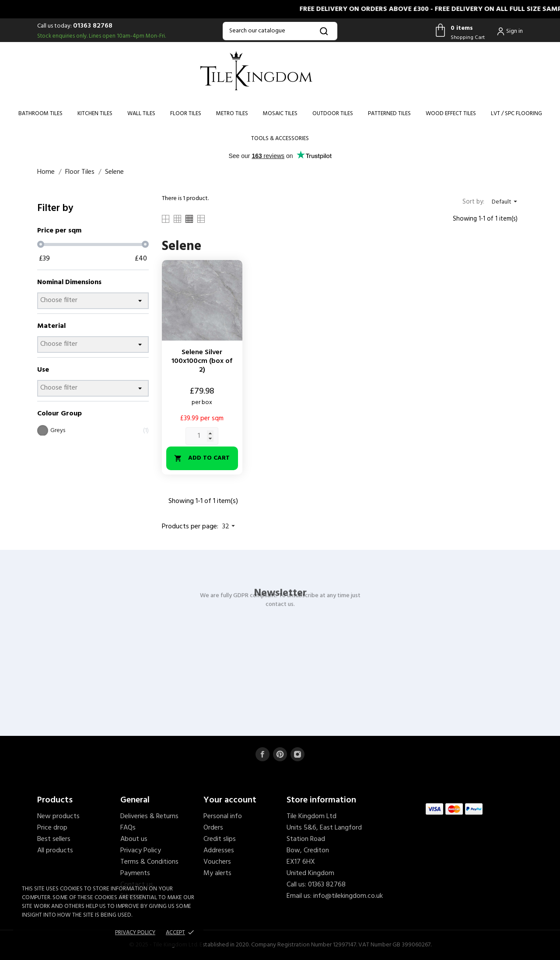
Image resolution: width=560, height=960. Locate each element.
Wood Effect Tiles (451, 114)
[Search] (280, 31)
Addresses (219, 851)
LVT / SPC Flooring (516, 114)
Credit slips (220, 839)
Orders (213, 828)
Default (506, 202)
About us (134, 839)
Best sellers (54, 839)
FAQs (128, 828)
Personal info (223, 816)
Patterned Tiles (389, 114)
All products (55, 851)
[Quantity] (202, 436)
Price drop (52, 828)
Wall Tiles (141, 114)
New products (58, 816)
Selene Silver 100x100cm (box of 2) (202, 361)
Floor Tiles (186, 114)
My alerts (217, 873)
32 (230, 527)
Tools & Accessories (280, 139)
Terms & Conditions (149, 862)
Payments (135, 873)
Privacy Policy (141, 851)
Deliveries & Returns (149, 816)
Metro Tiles (232, 114)
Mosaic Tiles (280, 114)
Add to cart (202, 458)
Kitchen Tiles (95, 114)
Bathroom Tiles (40, 114)
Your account (230, 800)
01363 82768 (93, 26)
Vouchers (217, 862)
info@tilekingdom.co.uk (348, 896)
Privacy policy (135, 933)
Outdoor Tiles (333, 114)
